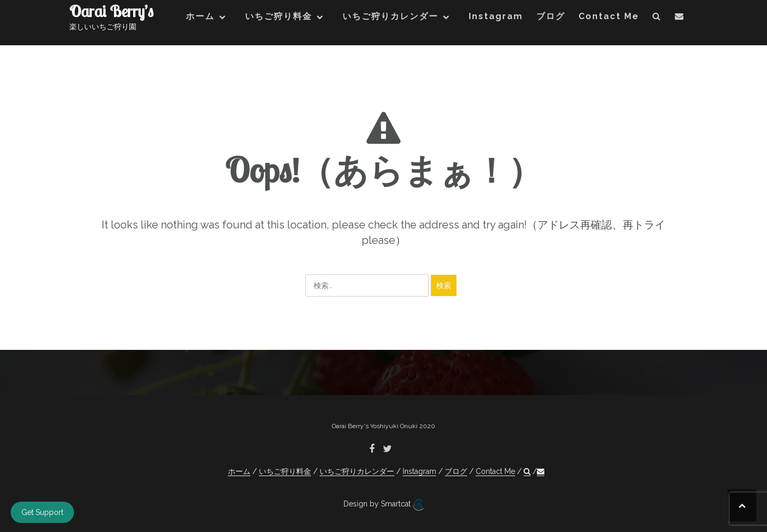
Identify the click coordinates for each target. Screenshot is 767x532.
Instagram (496, 16)
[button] (657, 19)
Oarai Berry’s (111, 11)
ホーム (200, 16)
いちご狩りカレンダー (390, 16)
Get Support (42, 512)
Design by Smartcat (383, 505)
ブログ (551, 16)
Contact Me (609, 16)
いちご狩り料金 (279, 16)
